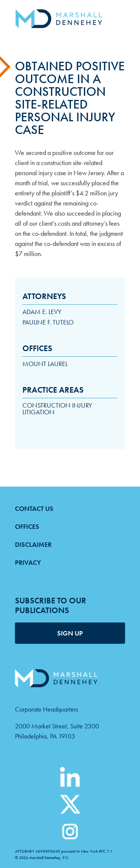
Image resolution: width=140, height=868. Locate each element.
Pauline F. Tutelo (48, 322)
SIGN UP (70, 633)
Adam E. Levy (42, 312)
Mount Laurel (45, 364)
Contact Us (34, 508)
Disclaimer (33, 544)
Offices (27, 526)
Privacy (28, 562)
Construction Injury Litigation (57, 409)
